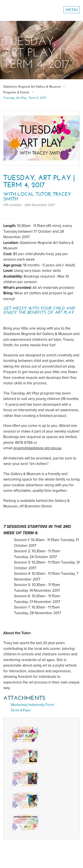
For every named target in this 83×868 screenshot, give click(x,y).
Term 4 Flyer (21, 710)
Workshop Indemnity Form (32, 705)
